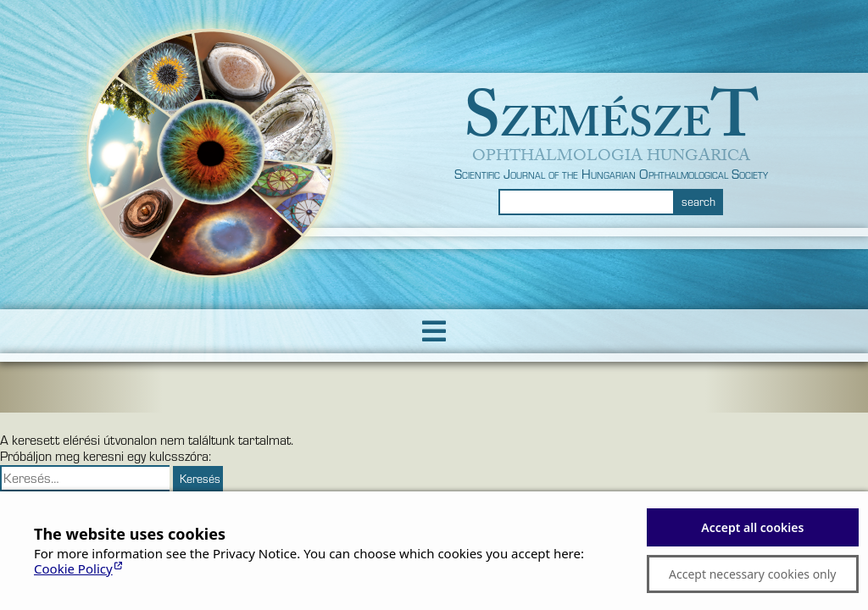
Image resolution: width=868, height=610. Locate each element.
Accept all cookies (752, 527)
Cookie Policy (73, 568)
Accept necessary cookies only (752, 574)
